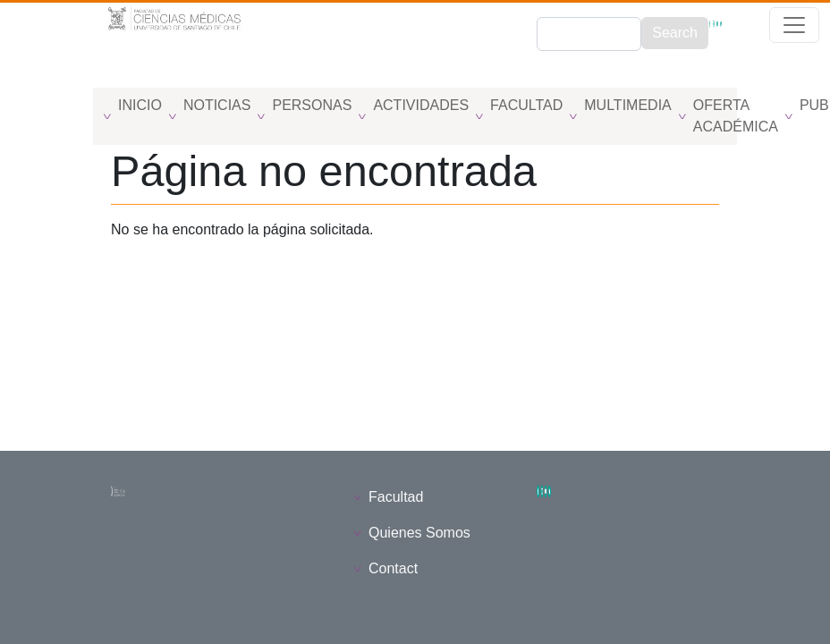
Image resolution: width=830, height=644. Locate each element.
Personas (312, 105)
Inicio (140, 105)
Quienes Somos (419, 533)
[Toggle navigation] (11, 77)
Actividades (421, 105)
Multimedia (627, 105)
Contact (393, 568)
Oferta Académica (736, 116)
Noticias (217, 105)
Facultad (526, 105)
